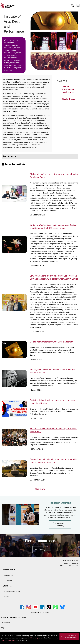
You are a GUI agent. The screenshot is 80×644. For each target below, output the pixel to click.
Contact (6, 597)
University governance (12, 591)
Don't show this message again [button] (71, 636)
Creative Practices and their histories (68, 89)
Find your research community (60, 524)
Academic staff (9, 570)
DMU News (7, 586)
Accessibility (6, 623)
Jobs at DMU (8, 581)
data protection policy (9, 640)
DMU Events (8, 575)
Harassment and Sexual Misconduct (14, 617)
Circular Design (69, 99)
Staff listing (40, 550)
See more (40, 489)
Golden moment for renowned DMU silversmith (52, 342)
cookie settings (33, 638)
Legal (3, 628)
